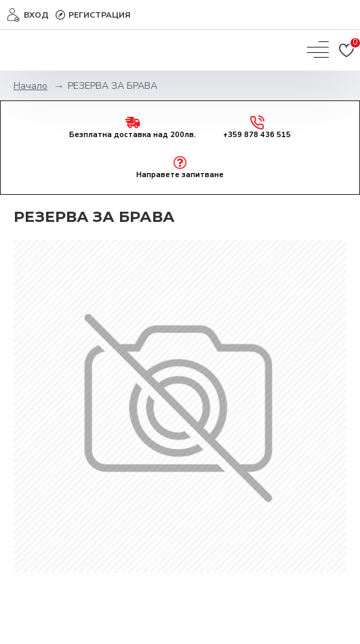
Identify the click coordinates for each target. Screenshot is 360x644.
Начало (31, 86)
